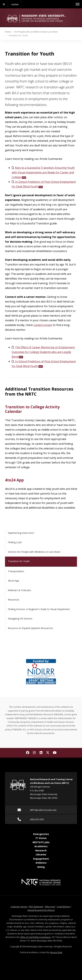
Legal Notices (63, 907)
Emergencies (41, 834)
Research (41, 850)
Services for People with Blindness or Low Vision (34, 552)
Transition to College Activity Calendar (32, 409)
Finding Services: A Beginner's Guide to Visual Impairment (39, 609)
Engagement (41, 859)
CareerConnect (43, 325)
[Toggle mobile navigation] (78, 4)
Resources (14, 600)
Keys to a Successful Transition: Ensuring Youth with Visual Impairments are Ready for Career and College (43, 172)
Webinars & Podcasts (19, 590)
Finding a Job (15, 542)
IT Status (41, 838)
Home (8, 32)
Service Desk (56, 952)
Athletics (41, 863)
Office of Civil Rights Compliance (35, 937)
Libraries (41, 854)
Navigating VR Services (20, 619)
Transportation (16, 571)
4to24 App (14, 480)
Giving (41, 867)
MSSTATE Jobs (41, 842)
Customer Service (19, 907)
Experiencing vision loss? (21, 533)
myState (15, 4)
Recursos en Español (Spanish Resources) (30, 628)
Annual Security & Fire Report (41, 910)
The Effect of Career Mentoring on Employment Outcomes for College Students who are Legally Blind (43, 352)
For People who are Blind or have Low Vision (36, 32)
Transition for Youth (19, 561)
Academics (41, 846)
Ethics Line (50, 907)
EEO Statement (36, 907)
